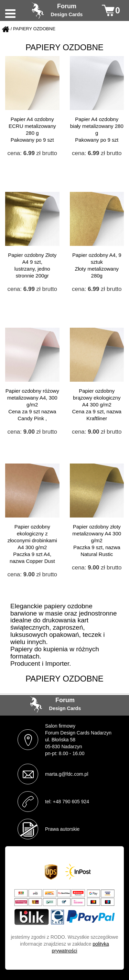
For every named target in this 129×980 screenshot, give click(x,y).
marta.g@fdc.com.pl (67, 774)
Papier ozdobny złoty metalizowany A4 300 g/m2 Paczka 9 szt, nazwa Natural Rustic (97, 540)
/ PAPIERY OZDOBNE (33, 29)
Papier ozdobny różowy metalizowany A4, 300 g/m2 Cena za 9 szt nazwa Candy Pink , (32, 405)
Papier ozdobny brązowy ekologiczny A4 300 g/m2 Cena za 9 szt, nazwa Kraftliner (97, 405)
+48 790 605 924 (71, 802)
